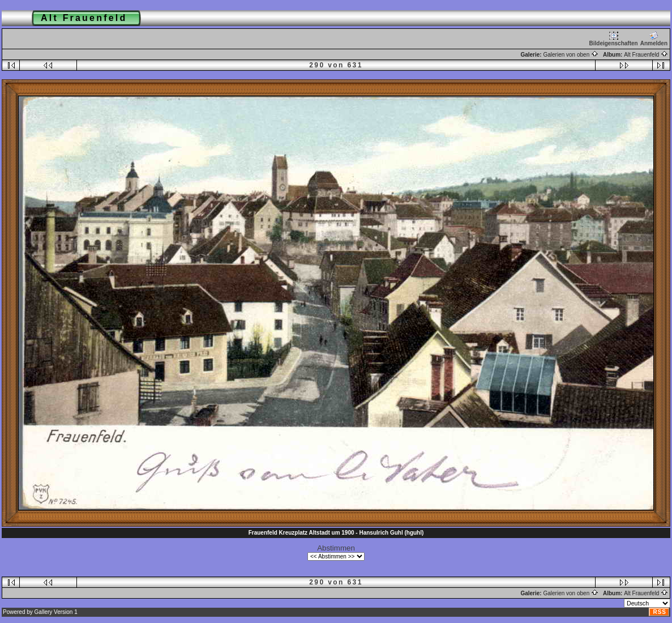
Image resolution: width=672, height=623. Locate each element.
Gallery (44, 612)
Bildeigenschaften (614, 39)
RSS (660, 612)
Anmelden (654, 39)
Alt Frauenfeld (646, 55)
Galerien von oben (571, 55)
